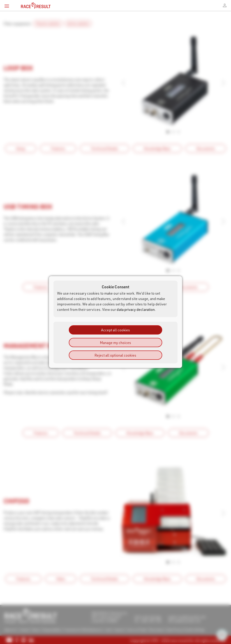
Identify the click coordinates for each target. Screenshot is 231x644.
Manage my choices (115, 343)
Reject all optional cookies (115, 355)
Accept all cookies (115, 330)
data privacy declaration (136, 309)
